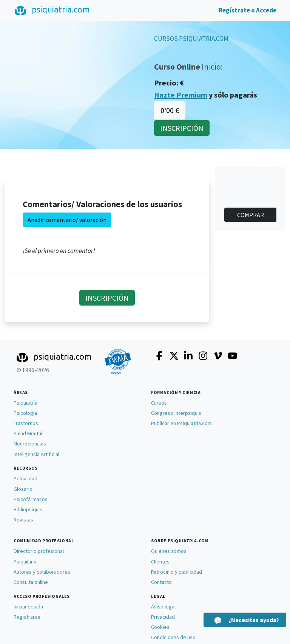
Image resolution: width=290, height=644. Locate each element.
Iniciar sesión (28, 607)
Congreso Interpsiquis (176, 413)
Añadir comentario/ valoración (67, 220)
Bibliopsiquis (28, 509)
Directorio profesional (39, 551)
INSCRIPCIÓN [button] (182, 128)
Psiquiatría (25, 403)
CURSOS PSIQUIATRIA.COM (191, 39)
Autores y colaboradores (42, 572)
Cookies (160, 627)
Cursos (159, 403)
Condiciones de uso (173, 637)
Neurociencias (30, 444)
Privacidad (163, 617)
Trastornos (26, 423)
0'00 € (170, 110)
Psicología (25, 413)
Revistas (23, 520)
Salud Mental (28, 433)
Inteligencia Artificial (36, 454)
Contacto (161, 582)
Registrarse (27, 617)
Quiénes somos (169, 551)
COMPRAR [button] (251, 215)
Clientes (160, 562)
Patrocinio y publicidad (177, 572)
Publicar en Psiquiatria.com (181, 423)
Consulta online (31, 582)
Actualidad (25, 478)
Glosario (23, 489)
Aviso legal (163, 607)
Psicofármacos (31, 499)
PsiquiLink (25, 562)
